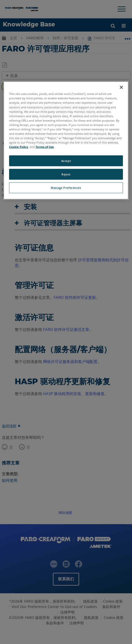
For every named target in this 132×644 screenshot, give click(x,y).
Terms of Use (45, 147)
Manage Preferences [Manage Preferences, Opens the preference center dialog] (66, 188)
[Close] (121, 87)
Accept (66, 161)
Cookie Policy (19, 147)
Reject (66, 174)
